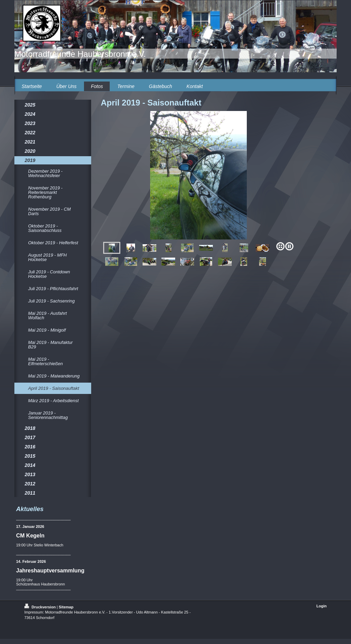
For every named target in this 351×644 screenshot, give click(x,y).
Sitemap (66, 607)
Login (322, 606)
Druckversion (40, 607)
